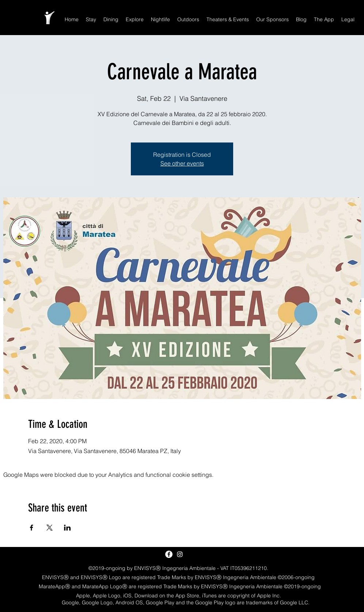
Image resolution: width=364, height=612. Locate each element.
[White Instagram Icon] (180, 554)
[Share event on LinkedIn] (67, 528)
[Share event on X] (50, 528)
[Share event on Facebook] (32, 528)
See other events (182, 163)
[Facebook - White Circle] (169, 554)
